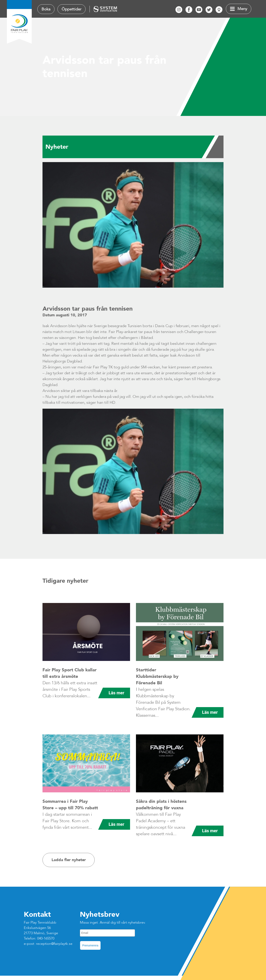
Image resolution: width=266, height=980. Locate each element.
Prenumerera (90, 945)
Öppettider (72, 9)
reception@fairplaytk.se (54, 944)
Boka (46, 9)
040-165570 (46, 938)
